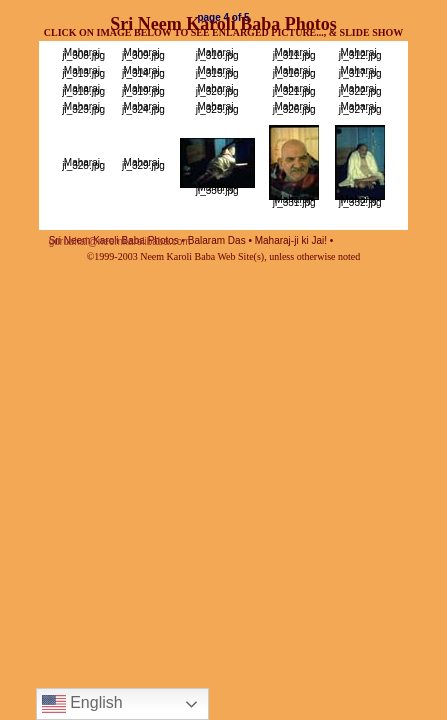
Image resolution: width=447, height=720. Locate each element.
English (82, 704)
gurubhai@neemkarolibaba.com (120, 241)
